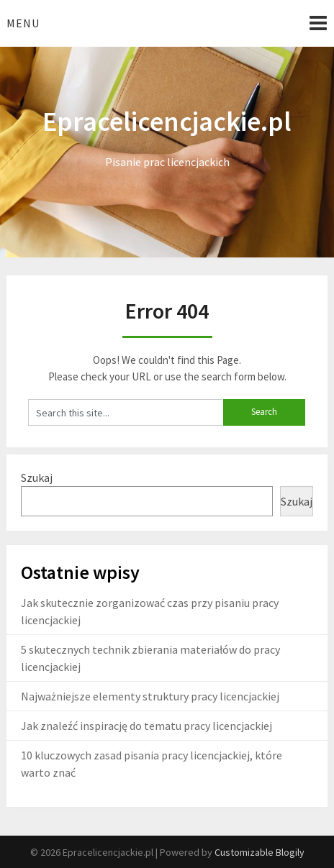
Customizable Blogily (259, 852)
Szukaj (37, 478)
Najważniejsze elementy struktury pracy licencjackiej (150, 696)
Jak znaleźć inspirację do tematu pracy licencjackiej (146, 726)
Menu (23, 23)
